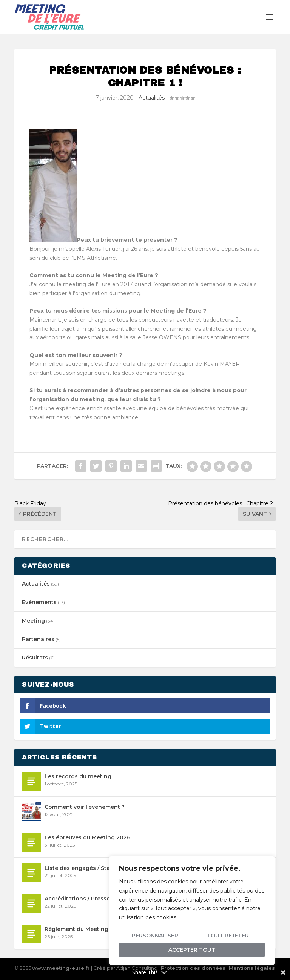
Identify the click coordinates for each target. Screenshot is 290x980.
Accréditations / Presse (77, 899)
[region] (192, 910)
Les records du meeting (78, 777)
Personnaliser (155, 936)
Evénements (39, 603)
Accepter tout (192, 950)
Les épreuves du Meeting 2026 (87, 838)
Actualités (152, 98)
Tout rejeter (228, 936)
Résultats (35, 658)
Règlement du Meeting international (96, 929)
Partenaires (38, 640)
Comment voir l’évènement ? (85, 807)
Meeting (33, 621)
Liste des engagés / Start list (84, 868)
